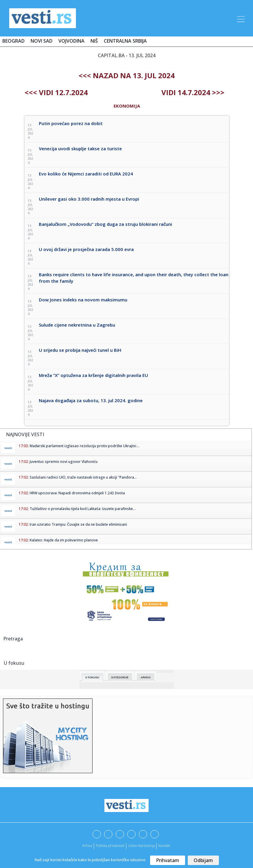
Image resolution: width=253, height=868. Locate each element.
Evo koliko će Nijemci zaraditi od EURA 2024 (86, 174)
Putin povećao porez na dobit (71, 123)
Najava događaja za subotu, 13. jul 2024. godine (91, 400)
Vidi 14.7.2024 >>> (193, 92)
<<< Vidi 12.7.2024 (56, 92)
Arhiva (146, 677)
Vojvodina (71, 41)
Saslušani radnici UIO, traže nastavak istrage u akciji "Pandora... (83, 477)
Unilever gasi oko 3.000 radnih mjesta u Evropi (89, 199)
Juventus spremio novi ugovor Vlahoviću (64, 462)
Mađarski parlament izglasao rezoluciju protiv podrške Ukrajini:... (85, 446)
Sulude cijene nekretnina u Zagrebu (77, 325)
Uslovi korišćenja (141, 846)
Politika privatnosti (110, 846)
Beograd (13, 41)
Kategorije (120, 677)
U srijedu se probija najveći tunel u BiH (80, 350)
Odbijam (203, 860)
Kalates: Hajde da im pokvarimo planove (64, 540)
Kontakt (164, 846)
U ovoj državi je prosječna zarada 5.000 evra (86, 249)
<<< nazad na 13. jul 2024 (127, 75)
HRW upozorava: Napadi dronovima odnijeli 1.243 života (77, 493)
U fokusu (92, 677)
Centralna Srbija (125, 41)
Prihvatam (168, 860)
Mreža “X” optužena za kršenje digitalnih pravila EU (93, 375)
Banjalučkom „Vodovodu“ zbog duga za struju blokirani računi (105, 224)
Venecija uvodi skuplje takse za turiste (80, 148)
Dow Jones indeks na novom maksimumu (83, 300)
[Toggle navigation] (240, 18)
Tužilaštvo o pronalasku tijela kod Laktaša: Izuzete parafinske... (83, 509)
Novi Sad (42, 41)
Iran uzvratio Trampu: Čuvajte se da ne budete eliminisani (78, 524)
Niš (94, 41)
